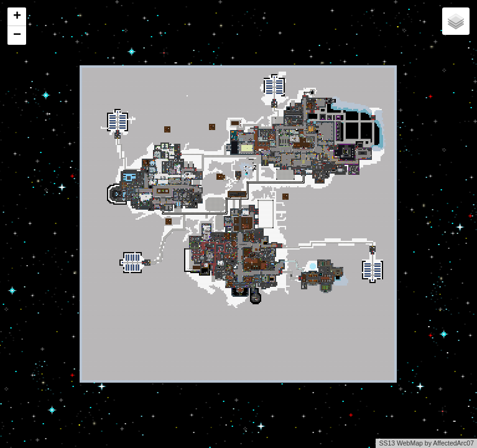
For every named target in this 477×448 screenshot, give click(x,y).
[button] (17, 17)
